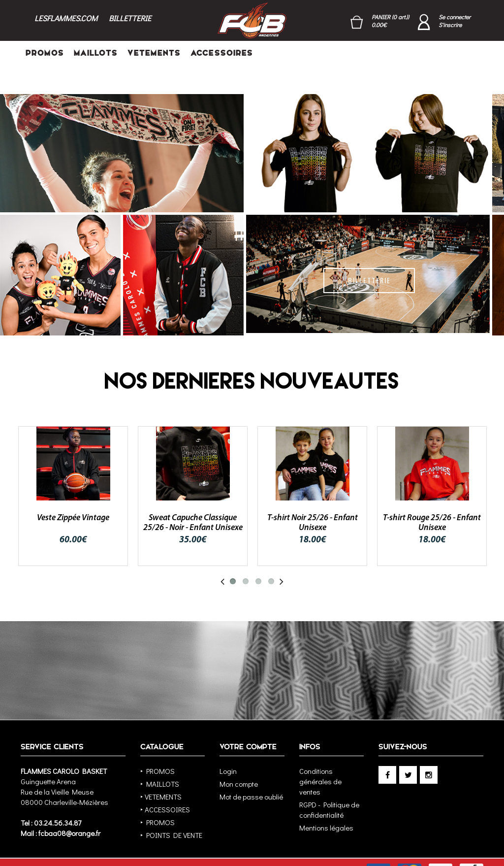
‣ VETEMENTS (161, 771)
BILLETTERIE (130, 18)
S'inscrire (450, 25)
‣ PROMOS (157, 746)
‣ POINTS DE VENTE (171, 810)
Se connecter (455, 17)
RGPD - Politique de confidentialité (329, 784)
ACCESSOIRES (222, 53)
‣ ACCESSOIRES (165, 784)
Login (228, 746)
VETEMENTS (154, 53)
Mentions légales (326, 802)
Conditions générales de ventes (320, 756)
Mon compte (239, 759)
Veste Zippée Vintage (73, 493)
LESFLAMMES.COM (66, 18)
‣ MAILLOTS (160, 759)
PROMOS (45, 53)
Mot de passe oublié (251, 771)
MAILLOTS (96, 53)
